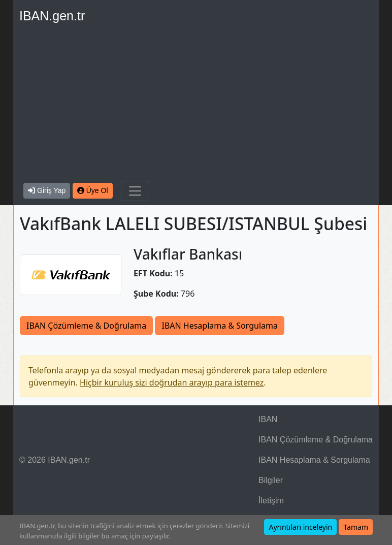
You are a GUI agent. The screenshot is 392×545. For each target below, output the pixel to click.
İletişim (271, 501)
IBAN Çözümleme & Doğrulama (86, 326)
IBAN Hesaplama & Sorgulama (219, 326)
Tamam (356, 527)
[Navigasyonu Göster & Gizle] (135, 191)
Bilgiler (271, 480)
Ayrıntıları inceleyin (300, 527)
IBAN (268, 419)
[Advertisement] (196, 105)
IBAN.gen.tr (52, 16)
